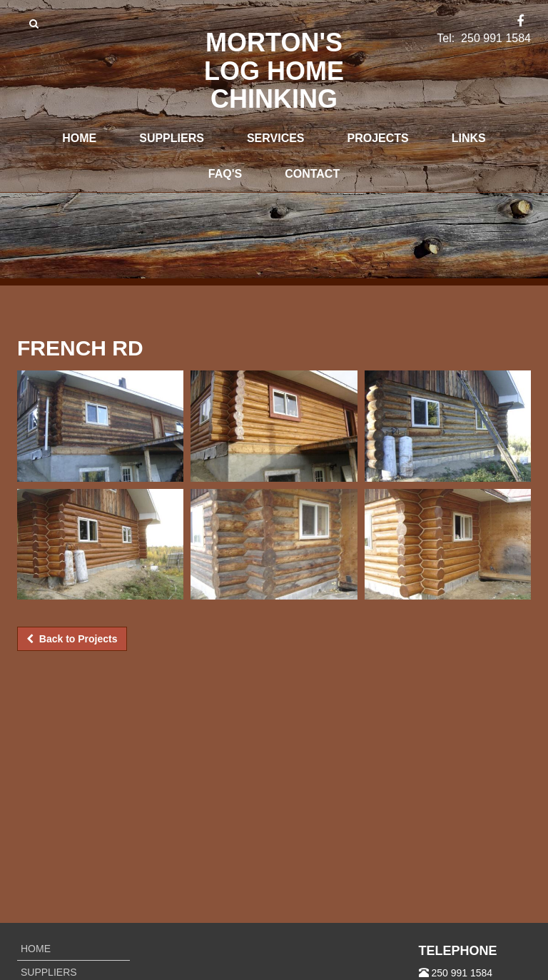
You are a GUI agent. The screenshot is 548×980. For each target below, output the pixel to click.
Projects (378, 138)
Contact (312, 174)
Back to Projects (72, 639)
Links (469, 138)
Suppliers (172, 138)
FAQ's (225, 174)
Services (276, 138)
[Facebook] (520, 22)
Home (79, 138)
